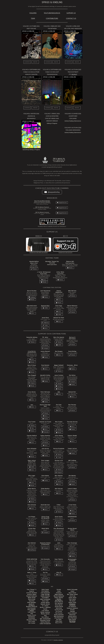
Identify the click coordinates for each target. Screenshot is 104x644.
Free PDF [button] (35, 62)
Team (33, 18)
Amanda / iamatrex (58, 640)
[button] (52, 192)
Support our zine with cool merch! (39, 252)
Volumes (33, 13)
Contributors (52, 18)
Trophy (74, 74)
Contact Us (71, 18)
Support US (71, 13)
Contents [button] (27, 62)
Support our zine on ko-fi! (65, 252)
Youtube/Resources (52, 13)
